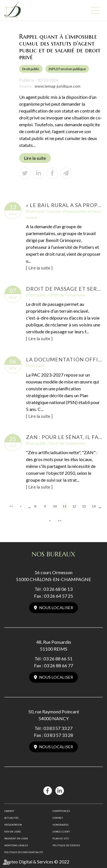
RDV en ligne (13, 832)
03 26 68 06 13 (58, 589)
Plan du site (61, 839)
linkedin (60, 791)
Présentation (13, 825)
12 (74, 506)
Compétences (61, 811)
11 (64, 506)
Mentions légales (16, 845)
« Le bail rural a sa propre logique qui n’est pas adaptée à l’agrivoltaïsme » (64, 205)
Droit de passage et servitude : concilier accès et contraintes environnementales (64, 289)
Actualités (11, 818)
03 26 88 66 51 (58, 659)
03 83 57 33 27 (58, 728)
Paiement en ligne (16, 839)
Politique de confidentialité (24, 852)
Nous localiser (56, 608)
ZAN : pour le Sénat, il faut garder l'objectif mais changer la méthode (64, 437)
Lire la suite (35, 158)
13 (84, 506)
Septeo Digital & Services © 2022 (37, 862)
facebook (48, 791)
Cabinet (9, 811)
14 (94, 506)
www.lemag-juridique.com (57, 86)
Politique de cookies (66, 845)
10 (55, 506)
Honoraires (60, 825)
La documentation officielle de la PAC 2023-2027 (64, 359)
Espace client (61, 832)
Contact (58, 818)
